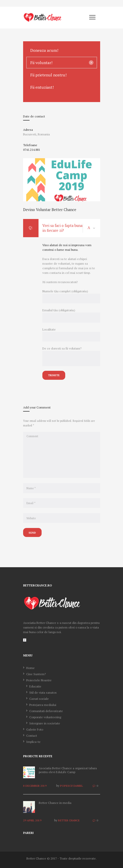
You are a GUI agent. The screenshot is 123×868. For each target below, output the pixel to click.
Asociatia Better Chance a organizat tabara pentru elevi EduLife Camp (68, 770)
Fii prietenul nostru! (48, 75)
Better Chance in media (55, 803)
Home (30, 668)
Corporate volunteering (45, 717)
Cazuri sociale (39, 699)
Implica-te (33, 742)
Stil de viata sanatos (43, 692)
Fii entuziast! (42, 87)
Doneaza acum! (44, 50)
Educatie (35, 686)
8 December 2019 (35, 786)
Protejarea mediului (43, 705)
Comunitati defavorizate (46, 711)
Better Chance (69, 820)
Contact (32, 736)
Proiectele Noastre (39, 680)
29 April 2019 (32, 820)
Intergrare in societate (45, 723)
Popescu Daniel (72, 786)
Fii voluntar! (41, 63)
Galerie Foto (35, 729)
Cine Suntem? (36, 674)
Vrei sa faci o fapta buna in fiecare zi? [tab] (62, 228)
